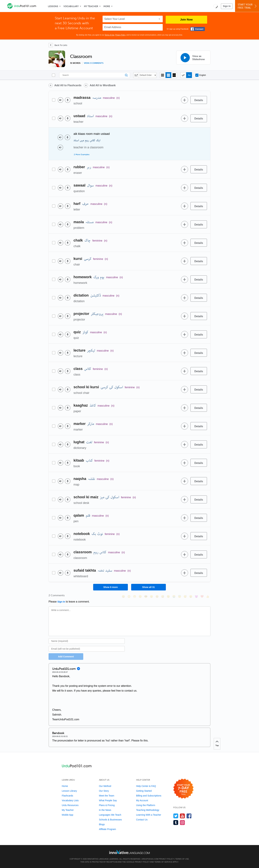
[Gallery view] (174, 75)
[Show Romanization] (189, 75)
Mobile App (67, 815)
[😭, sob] (174, 596)
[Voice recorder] (68, 100)
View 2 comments (94, 63)
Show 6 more (110, 587)
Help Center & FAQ (146, 786)
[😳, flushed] (129, 596)
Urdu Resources (70, 805)
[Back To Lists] (58, 45)
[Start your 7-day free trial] (183, 789)
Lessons (53, 6)
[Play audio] (61, 100)
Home (65, 786)
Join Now (186, 20)
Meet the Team (107, 796)
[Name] (87, 641)
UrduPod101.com (150, 859)
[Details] (199, 100)
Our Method (105, 786)
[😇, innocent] (180, 596)
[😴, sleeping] (185, 596)
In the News (105, 810)
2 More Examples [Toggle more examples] (82, 154)
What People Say (108, 800)
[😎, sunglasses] (146, 596)
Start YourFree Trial (248, 6)
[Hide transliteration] (183, 75)
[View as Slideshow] (193, 58)
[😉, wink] (168, 596)
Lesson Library (69, 791)
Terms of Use (109, 35)
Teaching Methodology (148, 810)
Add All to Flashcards (68, 85)
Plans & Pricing (107, 805)
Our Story (104, 791)
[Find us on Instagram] (182, 822)
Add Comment (66, 657)
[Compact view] (163, 75)
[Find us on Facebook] (189, 816)
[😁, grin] (135, 596)
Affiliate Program (107, 829)
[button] (215, 6)
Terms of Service (163, 862)
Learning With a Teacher (149, 815)
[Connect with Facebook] (198, 29)
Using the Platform (146, 805)
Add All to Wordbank (103, 85)
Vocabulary (71, 6)
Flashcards (67, 796)
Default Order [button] (146, 75)
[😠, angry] (151, 596)
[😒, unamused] (140, 596)
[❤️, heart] (202, 596)
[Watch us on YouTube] (182, 816)
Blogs (102, 824)
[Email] (87, 649)
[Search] (95, 75)
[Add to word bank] (185, 100)
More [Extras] (107, 6)
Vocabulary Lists (70, 800)
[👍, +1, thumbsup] (208, 596)
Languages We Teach (110, 815)
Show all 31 (148, 587)
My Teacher (91, 6)
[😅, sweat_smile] (163, 596)
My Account (142, 800)
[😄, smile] (123, 596)
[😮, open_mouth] (191, 596)
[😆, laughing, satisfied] (157, 596)
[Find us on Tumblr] (176, 822)
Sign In (227, 6)
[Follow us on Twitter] (176, 816)
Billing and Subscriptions (149, 796)
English (201, 75)
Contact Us (142, 820)
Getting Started (144, 791)
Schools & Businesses (110, 820)
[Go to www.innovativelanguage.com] (129, 852)
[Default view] (168, 75)
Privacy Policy (120, 35)
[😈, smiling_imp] (196, 596)
